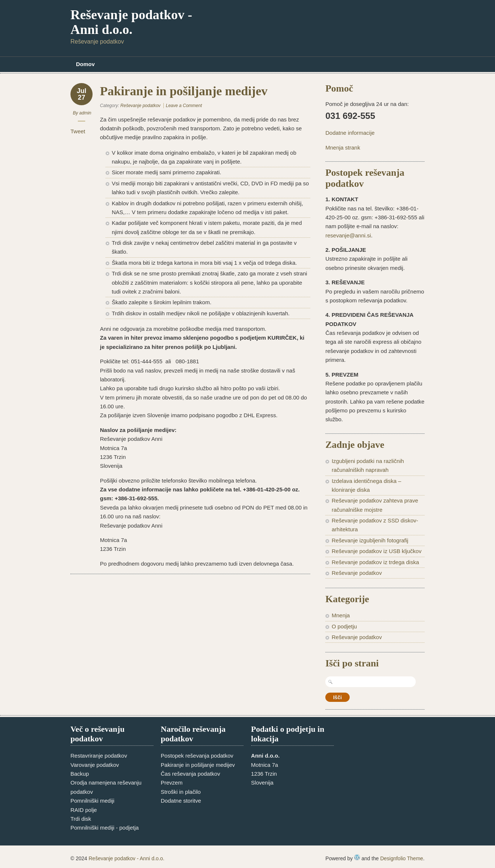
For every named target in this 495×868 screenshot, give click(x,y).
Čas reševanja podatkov (191, 774)
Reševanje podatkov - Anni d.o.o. (131, 22)
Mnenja (341, 615)
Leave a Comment (184, 106)
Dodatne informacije (350, 133)
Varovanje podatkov (95, 765)
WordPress (357, 857)
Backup (80, 774)
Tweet (78, 131)
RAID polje (84, 810)
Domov (85, 64)
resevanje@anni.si (348, 235)
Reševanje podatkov (140, 106)
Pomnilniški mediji (92, 801)
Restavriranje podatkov (99, 756)
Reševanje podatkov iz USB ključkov (376, 551)
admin (85, 113)
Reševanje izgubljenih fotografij (370, 540)
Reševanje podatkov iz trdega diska (375, 562)
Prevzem (172, 783)
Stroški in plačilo (181, 792)
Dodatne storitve (181, 801)
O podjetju (344, 626)
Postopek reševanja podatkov (197, 756)
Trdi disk (81, 819)
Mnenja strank (343, 147)
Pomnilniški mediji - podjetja (105, 828)
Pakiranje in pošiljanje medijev (198, 765)
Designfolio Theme (402, 858)
